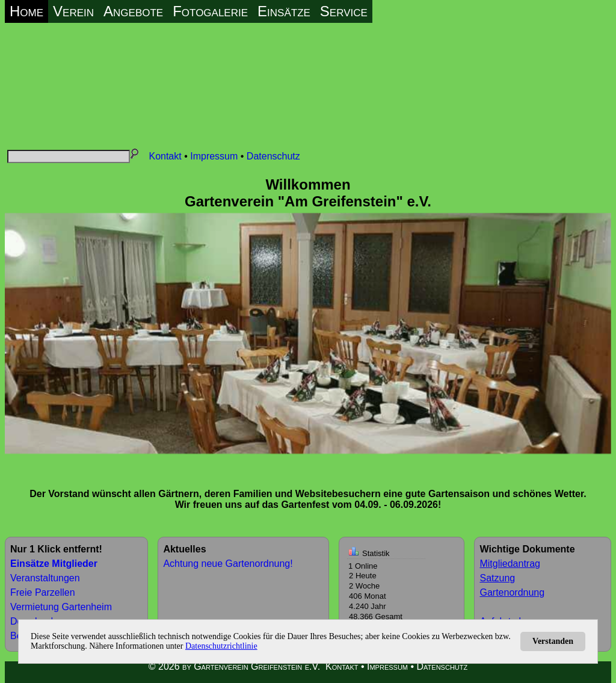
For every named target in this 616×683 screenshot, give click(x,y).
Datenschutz (273, 156)
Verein (73, 11)
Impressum (214, 156)
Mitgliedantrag (510, 564)
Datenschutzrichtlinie (221, 646)
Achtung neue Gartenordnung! (228, 564)
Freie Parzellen (43, 592)
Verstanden (553, 641)
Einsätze (284, 11)
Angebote (133, 11)
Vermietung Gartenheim (61, 607)
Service (344, 11)
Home (26, 11)
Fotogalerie (210, 11)
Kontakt (165, 156)
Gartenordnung (512, 592)
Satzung (497, 578)
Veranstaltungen (45, 578)
